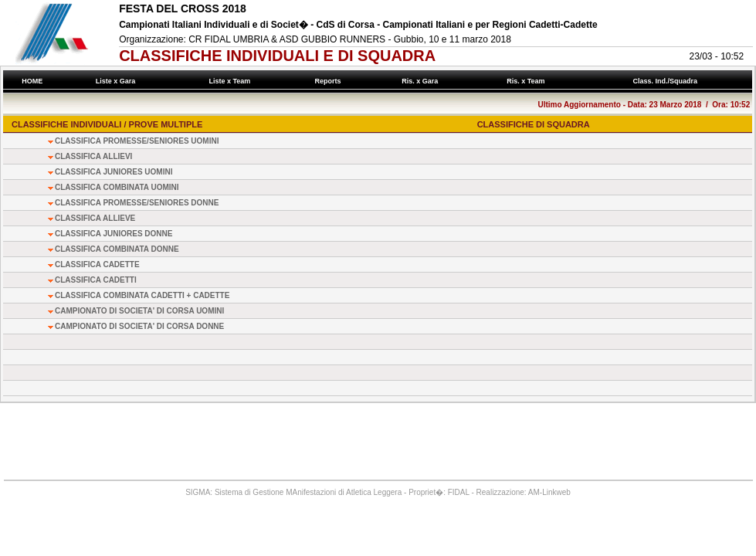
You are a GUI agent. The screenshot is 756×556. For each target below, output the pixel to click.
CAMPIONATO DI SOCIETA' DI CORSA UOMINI (139, 311)
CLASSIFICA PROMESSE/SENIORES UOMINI (137, 141)
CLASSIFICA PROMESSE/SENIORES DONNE (137, 203)
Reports (330, 81)
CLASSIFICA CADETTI (96, 280)
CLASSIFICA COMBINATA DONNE (117, 249)
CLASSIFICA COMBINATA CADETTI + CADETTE (142, 295)
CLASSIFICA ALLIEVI (93, 156)
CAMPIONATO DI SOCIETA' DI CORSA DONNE (139, 326)
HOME (32, 81)
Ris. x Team (528, 81)
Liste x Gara (117, 81)
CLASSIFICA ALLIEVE (95, 218)
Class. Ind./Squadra (667, 81)
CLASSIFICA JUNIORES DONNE (114, 234)
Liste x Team (232, 81)
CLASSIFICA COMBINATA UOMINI (117, 187)
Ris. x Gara (422, 81)
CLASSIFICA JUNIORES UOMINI (114, 172)
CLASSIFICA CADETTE (97, 264)
